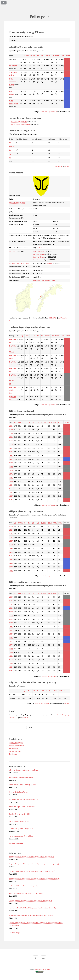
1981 (11, 638)
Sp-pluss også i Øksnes (19, 121)
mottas (50, 263)
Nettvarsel (13, 757)
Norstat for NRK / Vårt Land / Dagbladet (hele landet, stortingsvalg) (32, 908)
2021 (11, 601)
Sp (38, 56)
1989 (11, 630)
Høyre (27, 56)
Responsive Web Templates (42, 969)
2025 (11, 597)
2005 (11, 616)
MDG (53, 56)
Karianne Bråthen (39, 254)
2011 (11, 437)
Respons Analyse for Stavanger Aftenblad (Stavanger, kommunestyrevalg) (34, 878)
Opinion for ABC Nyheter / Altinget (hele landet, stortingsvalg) (31, 900)
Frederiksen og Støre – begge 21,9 (21, 829)
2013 (11, 608)
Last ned (67, 166)
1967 (11, 478)
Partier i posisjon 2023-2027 (19, 263)
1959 (11, 485)
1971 (11, 474)
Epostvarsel (13, 754)
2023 (11, 426)
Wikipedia (37, 280)
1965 (11, 652)
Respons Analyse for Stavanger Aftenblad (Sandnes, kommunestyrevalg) (34, 864)
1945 (11, 500)
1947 (11, 496)
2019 (11, 430)
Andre (62, 56)
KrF (42, 56)
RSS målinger (13, 748)
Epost (54, 280)
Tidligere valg (58, 166)
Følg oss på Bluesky (16, 742)
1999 (11, 448)
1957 (11, 660)
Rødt (57, 56)
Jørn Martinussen (39, 257)
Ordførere (13, 251)
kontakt (25, 718)
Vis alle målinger (15, 933)
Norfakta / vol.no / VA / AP (13, 349)
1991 (11, 456)
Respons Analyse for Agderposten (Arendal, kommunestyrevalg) (31, 915)
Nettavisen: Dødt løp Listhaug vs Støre (22, 785)
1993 (11, 627)
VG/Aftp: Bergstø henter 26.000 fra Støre (23, 770)
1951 (11, 492)
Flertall (67, 56)
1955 (11, 489)
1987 (11, 459)
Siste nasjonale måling (13, 82)
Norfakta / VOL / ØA (13, 390)
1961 (11, 656)
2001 (11, 619)
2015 (11, 433)
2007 (11, 441)
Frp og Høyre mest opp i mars (19, 821)
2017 (11, 604)
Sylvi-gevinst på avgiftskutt (18, 792)
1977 (11, 641)
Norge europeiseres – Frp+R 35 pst (21, 836)
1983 (11, 463)
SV (34, 56)
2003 (11, 444)
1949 (11, 667)
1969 (11, 649)
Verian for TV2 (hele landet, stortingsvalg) (23, 886)
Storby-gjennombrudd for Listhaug (21, 777)
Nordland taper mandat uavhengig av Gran (24, 799)
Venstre (47, 56)
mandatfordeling (42, 248)
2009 (11, 612)
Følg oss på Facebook (16, 745)
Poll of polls (13, 66)
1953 (11, 663)
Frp (31, 56)
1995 (11, 452)
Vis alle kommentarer (16, 843)
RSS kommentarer (15, 751)
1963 (11, 481)
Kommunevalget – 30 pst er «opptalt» (22, 807)
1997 (11, 623)
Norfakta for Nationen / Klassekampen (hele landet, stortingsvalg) (32, 871)
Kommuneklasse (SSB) (17, 202)
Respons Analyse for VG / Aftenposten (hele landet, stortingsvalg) (32, 856)
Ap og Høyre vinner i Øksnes (21, 124)
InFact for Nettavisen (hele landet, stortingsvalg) (26, 893)
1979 (11, 467)
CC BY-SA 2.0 (53, 318)
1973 (11, 645)
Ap (21, 56)
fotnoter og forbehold (49, 112)
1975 (11, 470)
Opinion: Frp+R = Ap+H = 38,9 (19, 814)
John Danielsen (38, 251)
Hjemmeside (46, 280)
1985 (11, 634)
